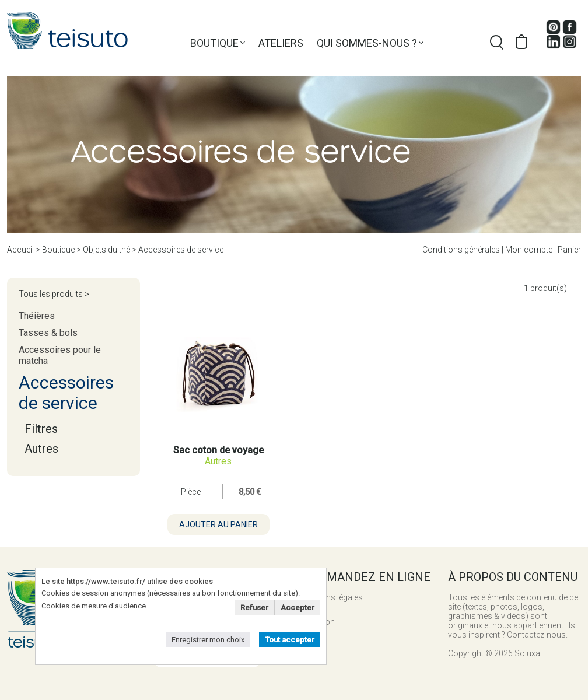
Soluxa (527, 653)
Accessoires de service (181, 250)
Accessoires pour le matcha (60, 355)
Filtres (41, 429)
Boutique (214, 43)
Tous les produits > (54, 294)
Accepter (297, 608)
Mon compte (529, 250)
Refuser (254, 608)
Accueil (20, 250)
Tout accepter (290, 640)
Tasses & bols (48, 333)
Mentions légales (332, 597)
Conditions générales (461, 250)
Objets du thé (106, 250)
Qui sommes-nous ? (367, 43)
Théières (37, 316)
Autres (41, 449)
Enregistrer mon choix (208, 640)
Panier (569, 250)
